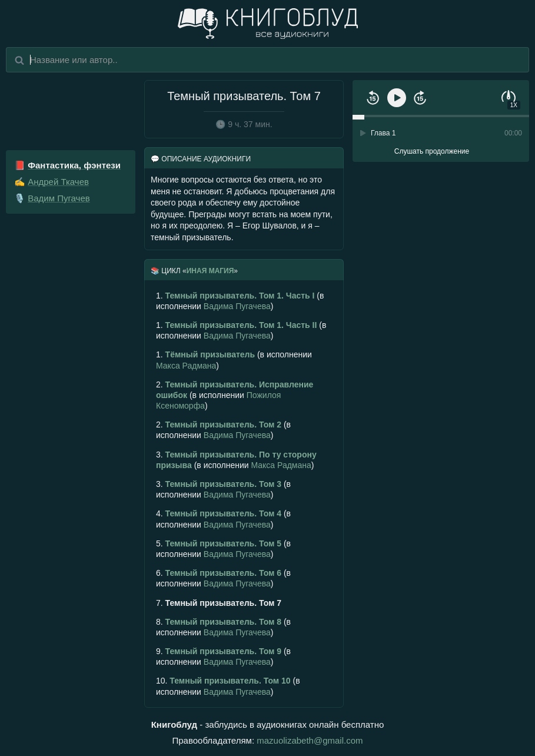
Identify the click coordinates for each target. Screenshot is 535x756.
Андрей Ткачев (58, 182)
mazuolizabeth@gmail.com (310, 740)
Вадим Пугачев (59, 198)
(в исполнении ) (240, 301)
